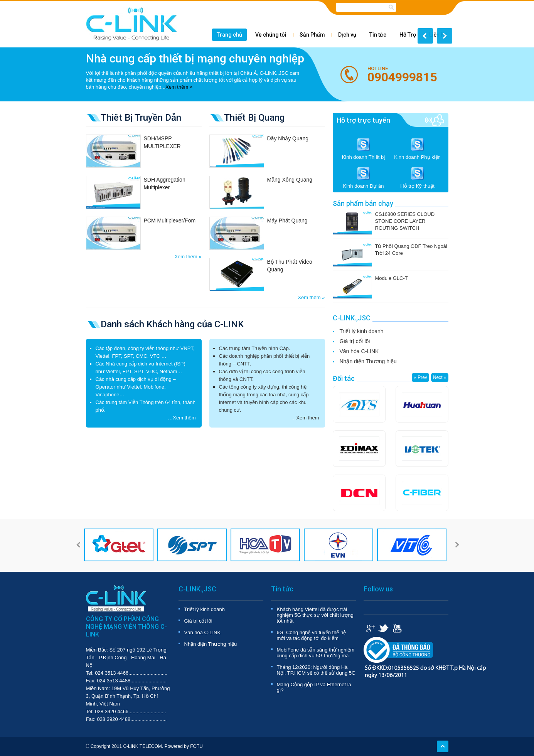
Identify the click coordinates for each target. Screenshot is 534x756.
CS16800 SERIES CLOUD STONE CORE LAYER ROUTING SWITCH (405, 221)
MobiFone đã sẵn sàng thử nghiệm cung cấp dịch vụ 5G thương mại (316, 653)
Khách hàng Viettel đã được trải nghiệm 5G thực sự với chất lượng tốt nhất (315, 615)
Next (445, 36)
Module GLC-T (392, 278)
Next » (440, 377)
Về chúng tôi (271, 35)
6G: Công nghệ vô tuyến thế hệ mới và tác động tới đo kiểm (312, 635)
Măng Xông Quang (290, 180)
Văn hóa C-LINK (359, 351)
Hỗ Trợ (408, 35)
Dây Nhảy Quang (288, 138)
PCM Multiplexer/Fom (170, 221)
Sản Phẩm (312, 35)
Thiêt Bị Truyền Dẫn (141, 118)
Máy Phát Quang (287, 221)
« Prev (420, 377)
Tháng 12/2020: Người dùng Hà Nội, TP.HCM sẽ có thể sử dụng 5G (316, 670)
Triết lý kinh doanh (362, 331)
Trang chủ (229, 35)
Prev (425, 36)
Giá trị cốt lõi (355, 341)
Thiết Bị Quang (254, 118)
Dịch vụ (347, 35)
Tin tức (378, 35)
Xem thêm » (179, 87)
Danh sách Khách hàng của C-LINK (172, 324)
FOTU (196, 746)
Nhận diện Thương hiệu (368, 361)
